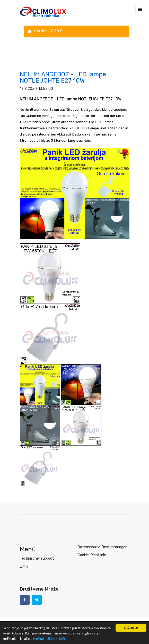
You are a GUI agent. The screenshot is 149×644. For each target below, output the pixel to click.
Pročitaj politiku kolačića (50, 639)
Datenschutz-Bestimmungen (103, 547)
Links (24, 566)
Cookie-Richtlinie (92, 555)
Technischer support (37, 558)
